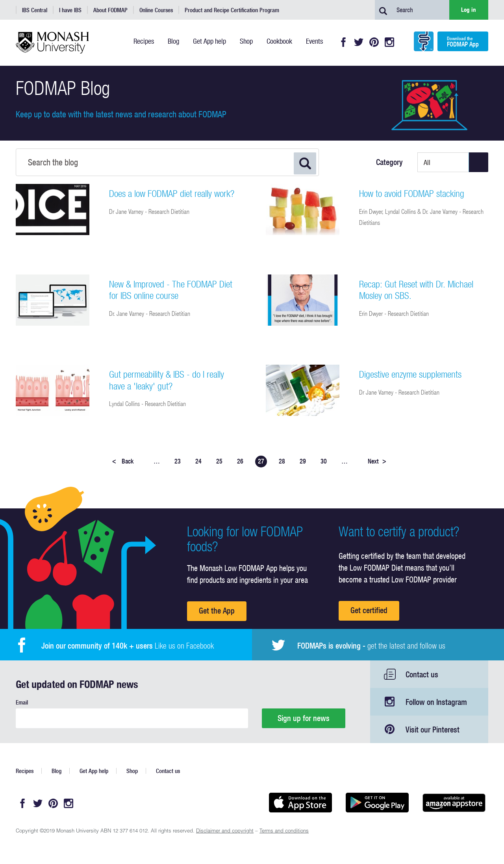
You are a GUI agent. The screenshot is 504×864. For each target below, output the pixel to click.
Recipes (25, 771)
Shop (132, 771)
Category (389, 162)
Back (123, 461)
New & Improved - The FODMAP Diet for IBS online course (171, 290)
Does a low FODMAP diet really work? (172, 193)
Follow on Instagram (436, 702)
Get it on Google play (377, 803)
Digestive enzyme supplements (410, 374)
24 (198, 461)
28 (282, 461)
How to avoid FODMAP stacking (412, 193)
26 (240, 461)
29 (303, 461)
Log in (469, 10)
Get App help (94, 771)
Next (377, 461)
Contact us (422, 674)
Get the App (217, 611)
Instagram (389, 42)
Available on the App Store (300, 803)
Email (22, 702)
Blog (57, 771)
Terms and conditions (284, 832)
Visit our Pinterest (433, 730)
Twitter (359, 42)
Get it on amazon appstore (454, 803)
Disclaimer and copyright (225, 832)
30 (324, 461)
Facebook (343, 42)
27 (261, 461)
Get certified (369, 610)
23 (178, 461)
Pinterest (374, 42)
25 (219, 461)
